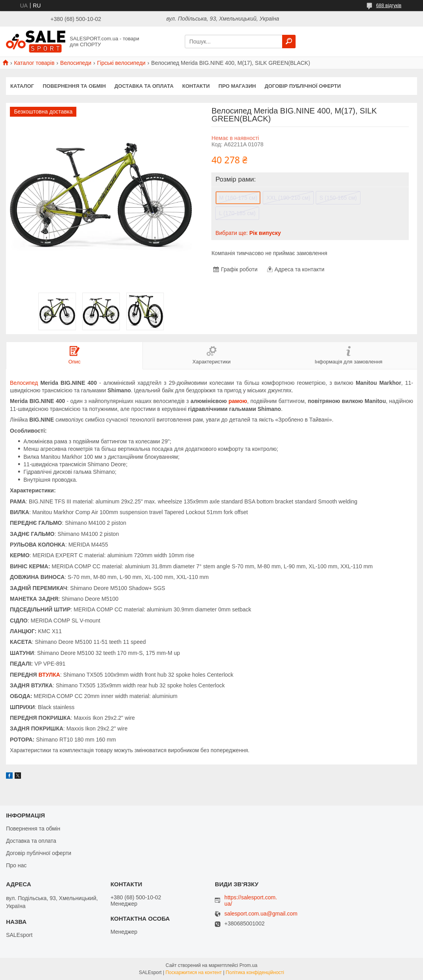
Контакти (196, 86)
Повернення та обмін (74, 86)
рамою (238, 401)
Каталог (22, 86)
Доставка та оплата (144, 86)
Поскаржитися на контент (193, 972)
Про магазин (237, 86)
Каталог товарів (34, 63)
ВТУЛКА (49, 675)
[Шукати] (289, 42)
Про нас (16, 865)
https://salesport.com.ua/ (251, 901)
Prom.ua (248, 965)
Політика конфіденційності (255, 972)
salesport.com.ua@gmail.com (261, 914)
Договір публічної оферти (303, 86)
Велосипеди (76, 63)
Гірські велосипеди (121, 63)
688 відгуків (389, 6)
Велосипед (24, 383)
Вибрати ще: (248, 233)
